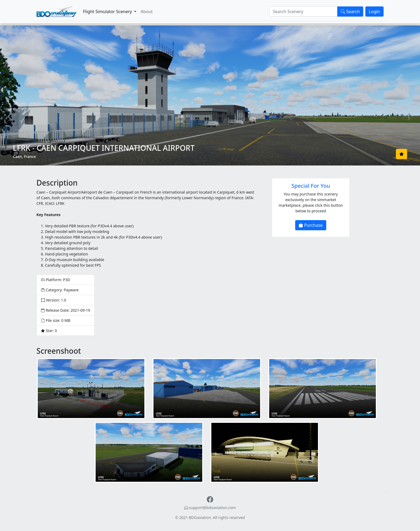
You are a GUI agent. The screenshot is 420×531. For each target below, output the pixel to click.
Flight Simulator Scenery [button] (108, 12)
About (147, 12)
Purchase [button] (311, 225)
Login (374, 12)
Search (350, 12)
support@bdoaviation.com (210, 508)
